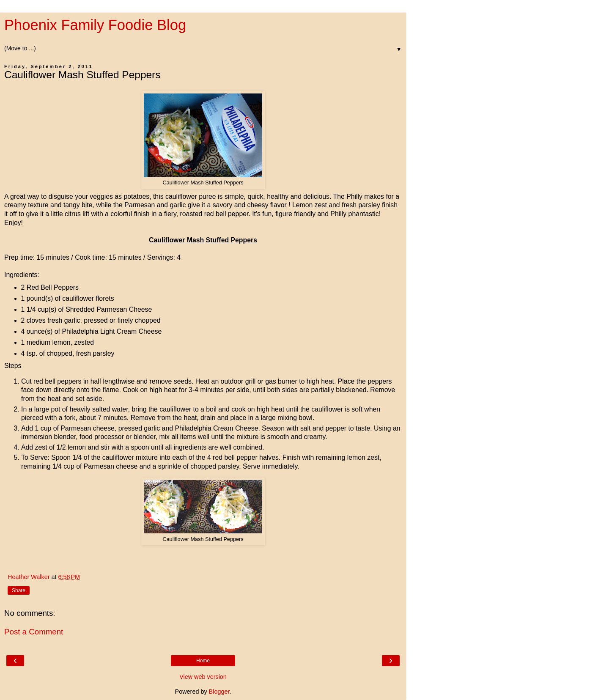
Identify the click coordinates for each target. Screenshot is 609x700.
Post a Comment (34, 632)
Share (19, 590)
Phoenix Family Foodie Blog (95, 25)
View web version (203, 677)
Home (203, 661)
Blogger (219, 692)
